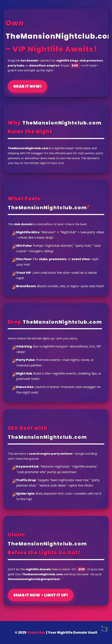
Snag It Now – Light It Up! (41, 595)
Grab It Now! (27, 86)
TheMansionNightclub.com (62, 123)
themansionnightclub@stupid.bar (34, 579)
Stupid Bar (36, 633)
